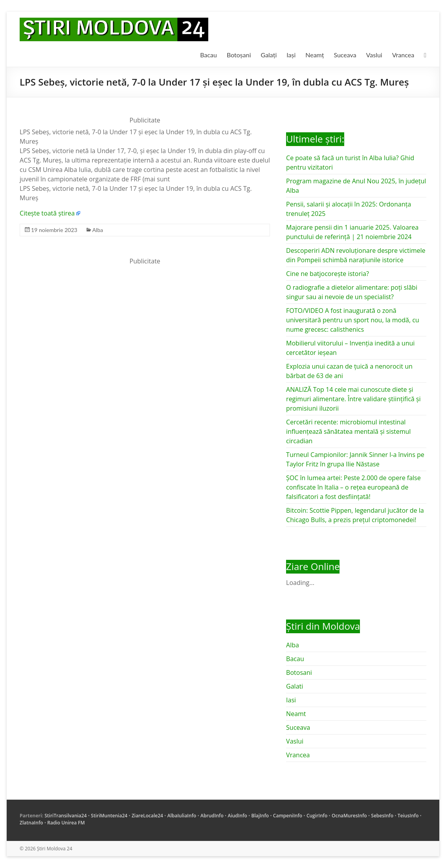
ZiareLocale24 (147, 816)
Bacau (208, 55)
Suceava (345, 55)
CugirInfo (317, 816)
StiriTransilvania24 (65, 816)
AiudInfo (237, 816)
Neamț (315, 55)
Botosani (299, 672)
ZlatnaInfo (31, 823)
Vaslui (374, 55)
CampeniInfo (288, 816)
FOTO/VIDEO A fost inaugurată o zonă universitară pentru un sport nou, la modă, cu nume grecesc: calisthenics (353, 320)
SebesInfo (382, 816)
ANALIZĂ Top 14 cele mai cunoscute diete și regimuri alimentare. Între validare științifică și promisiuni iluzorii (353, 399)
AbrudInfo (212, 816)
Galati (295, 686)
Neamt (296, 714)
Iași (291, 55)
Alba (98, 230)
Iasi (291, 700)
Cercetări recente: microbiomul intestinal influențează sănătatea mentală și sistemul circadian (348, 431)
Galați (269, 55)
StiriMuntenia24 (109, 816)
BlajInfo (260, 816)
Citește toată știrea (47, 213)
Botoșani (239, 55)
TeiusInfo (408, 816)
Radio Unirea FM (66, 823)
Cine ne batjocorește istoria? (328, 274)
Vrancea (403, 55)
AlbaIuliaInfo (182, 816)
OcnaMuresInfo (349, 816)
